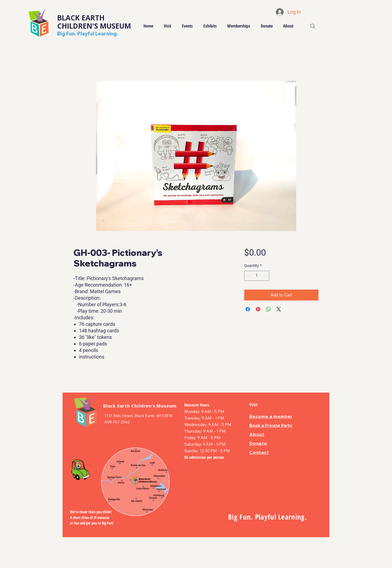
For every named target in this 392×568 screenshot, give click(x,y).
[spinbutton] (257, 276)
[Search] (313, 26)
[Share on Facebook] (248, 309)
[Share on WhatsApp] (268, 309)
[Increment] (265, 276)
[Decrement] (248, 276)
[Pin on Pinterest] (258, 309)
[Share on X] (279, 309)
